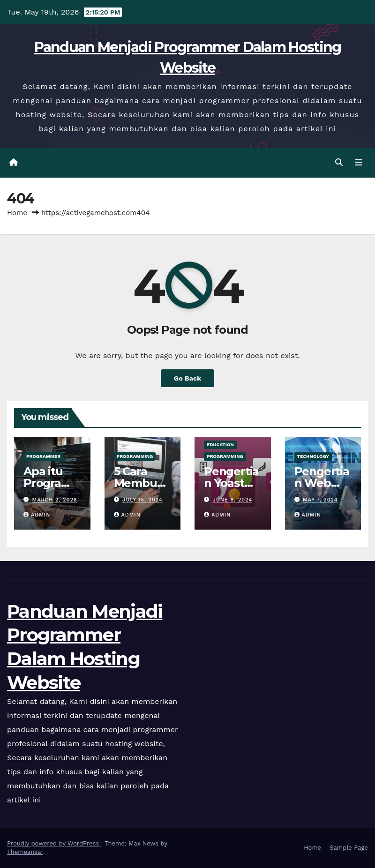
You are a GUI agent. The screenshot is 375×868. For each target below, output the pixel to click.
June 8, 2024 (233, 500)
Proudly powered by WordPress (54, 843)
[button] (339, 162)
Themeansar (25, 852)
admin (37, 515)
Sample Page (349, 848)
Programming (135, 456)
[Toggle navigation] (359, 163)
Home (17, 213)
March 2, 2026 (55, 500)
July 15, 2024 (142, 500)
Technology (313, 456)
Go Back (187, 378)
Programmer (43, 456)
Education (220, 445)
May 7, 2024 (320, 500)
